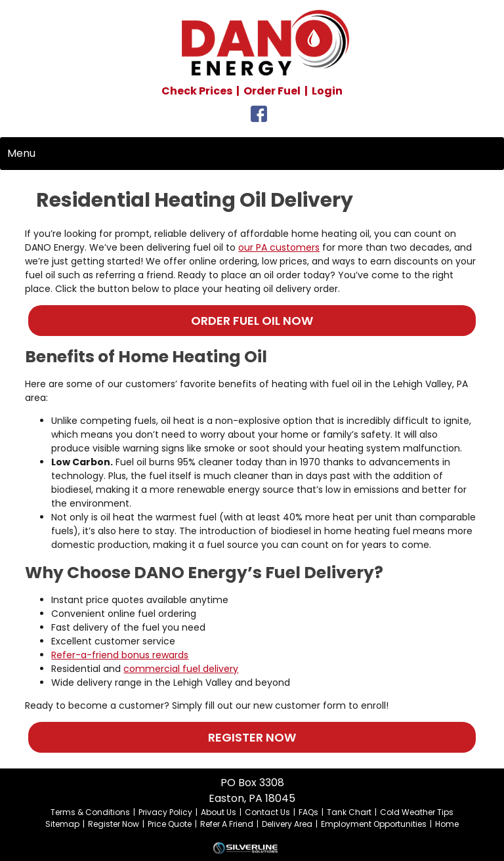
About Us (219, 812)
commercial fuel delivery (181, 669)
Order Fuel (272, 91)
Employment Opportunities (374, 824)
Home (447, 824)
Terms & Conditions (90, 812)
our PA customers (279, 247)
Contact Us (267, 812)
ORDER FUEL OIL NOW (252, 321)
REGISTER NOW (252, 737)
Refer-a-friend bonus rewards (120, 655)
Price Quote (170, 824)
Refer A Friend (227, 824)
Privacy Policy (165, 812)
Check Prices (197, 91)
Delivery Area (287, 824)
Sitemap (62, 824)
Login (327, 91)
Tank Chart (349, 812)
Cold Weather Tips (417, 812)
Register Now (114, 824)
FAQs (308, 812)
